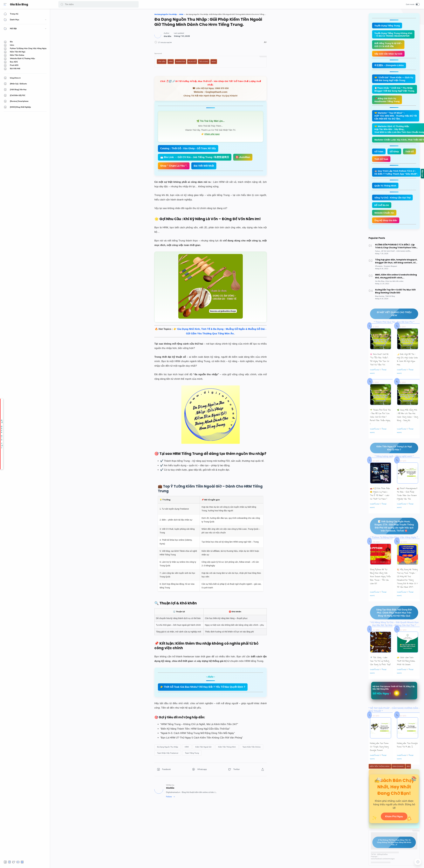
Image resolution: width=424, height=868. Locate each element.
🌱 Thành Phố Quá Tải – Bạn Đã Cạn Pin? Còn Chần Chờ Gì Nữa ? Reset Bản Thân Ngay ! (380, 419)
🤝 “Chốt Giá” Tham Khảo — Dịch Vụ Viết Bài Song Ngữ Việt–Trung (394, 79)
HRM (171, 62)
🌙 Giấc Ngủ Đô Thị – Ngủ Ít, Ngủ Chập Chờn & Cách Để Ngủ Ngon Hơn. (407, 361)
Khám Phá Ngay (394, 825)
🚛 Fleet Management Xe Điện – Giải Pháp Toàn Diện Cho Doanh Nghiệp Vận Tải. (407, 496)
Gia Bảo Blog (19, 4)
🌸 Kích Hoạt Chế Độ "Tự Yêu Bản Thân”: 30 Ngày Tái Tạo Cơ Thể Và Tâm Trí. (379, 361)
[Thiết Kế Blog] (391, 297)
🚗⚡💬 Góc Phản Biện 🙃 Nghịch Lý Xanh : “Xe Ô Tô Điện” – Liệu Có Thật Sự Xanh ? (380, 496)
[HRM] (187, 747)
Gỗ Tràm (379, 151)
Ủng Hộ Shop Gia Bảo (386, 220)
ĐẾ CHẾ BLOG (382, 205)
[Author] (167, 36)
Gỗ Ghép (394, 151)
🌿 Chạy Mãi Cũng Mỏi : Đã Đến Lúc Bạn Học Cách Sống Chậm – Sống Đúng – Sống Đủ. (408, 417)
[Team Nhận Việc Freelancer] (168, 753)
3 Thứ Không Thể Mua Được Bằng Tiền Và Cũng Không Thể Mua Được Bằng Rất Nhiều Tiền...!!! (392, 851)
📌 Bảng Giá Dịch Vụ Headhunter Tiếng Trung (387, 100)
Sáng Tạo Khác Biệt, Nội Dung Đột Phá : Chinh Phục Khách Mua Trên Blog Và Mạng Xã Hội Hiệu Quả (392, 620)
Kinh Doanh (398, 774)
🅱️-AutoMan (243, 157)
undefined (375, 371)
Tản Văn (162, 62)
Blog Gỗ (192, 62)
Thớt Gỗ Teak (381, 159)
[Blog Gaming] (380, 297)
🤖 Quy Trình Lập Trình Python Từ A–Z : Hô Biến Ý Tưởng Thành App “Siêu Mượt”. (396, 172)
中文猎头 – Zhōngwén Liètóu (389, 65)
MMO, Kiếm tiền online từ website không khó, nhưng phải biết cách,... (397, 277)
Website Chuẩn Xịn (384, 213)
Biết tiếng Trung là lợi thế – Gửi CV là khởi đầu (388, 45)
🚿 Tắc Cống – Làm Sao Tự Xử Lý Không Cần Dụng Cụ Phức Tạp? (380, 669)
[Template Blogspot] (392, 267)
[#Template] (380, 267)
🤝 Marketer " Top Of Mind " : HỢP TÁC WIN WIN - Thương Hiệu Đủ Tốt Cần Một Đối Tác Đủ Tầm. (396, 116)
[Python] (378, 252)
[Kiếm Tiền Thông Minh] (227, 747)
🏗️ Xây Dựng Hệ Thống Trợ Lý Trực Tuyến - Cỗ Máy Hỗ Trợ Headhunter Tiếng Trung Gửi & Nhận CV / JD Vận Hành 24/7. (407, 585)
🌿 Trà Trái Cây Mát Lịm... (211, 121)
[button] (62, 4)
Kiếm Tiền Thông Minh (380, 774)
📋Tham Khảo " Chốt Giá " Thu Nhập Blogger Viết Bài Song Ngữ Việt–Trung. (395, 89)
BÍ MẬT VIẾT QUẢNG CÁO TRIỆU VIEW (391, 315)
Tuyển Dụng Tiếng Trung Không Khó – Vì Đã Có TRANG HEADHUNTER (393, 35)
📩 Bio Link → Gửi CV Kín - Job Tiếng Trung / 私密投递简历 (195, 157)
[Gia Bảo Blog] (380, 282)
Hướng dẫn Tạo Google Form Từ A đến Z (407, 753)
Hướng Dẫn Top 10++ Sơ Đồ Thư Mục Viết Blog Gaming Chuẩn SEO (397, 292)
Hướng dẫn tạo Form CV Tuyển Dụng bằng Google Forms (379, 754)
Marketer (180, 62)
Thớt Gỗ (409, 151)
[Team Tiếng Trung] (192, 753)
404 (408, 774)
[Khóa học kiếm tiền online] (396, 282)
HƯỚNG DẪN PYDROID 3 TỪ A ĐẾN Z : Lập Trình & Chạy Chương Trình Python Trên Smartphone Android (397, 247)
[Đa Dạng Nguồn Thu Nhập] (168, 747)
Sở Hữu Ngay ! (382, 701)
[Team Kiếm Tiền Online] (251, 747)
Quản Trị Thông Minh (385, 186)
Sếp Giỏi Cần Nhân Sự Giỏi (388, 54)
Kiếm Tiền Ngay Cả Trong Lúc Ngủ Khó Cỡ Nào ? (392, 450)
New (214, 62)
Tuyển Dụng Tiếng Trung (387, 26)
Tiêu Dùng (204, 62)
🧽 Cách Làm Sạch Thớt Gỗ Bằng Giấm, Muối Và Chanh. (406, 669)
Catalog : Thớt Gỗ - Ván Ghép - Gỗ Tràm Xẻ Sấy (188, 148)
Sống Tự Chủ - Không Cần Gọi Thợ (392, 198)
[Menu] (5, 4)
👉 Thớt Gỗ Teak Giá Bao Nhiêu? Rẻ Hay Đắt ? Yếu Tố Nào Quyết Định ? (203, 687)
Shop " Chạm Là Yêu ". (174, 166)
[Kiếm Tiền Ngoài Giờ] (203, 747)
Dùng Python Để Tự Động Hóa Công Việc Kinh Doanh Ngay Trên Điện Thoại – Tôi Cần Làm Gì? (380, 583)
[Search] (98, 4)
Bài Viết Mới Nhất (204, 166)
